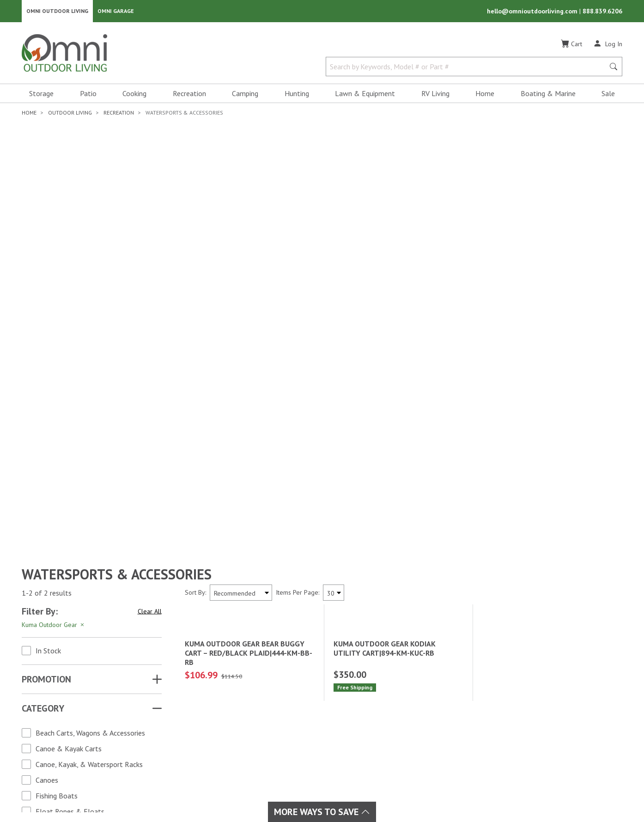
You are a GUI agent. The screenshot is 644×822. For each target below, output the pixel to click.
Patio (88, 95)
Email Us (545, 722)
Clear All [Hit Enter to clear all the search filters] (150, 296)
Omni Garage (116, 12)
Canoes (47, 465)
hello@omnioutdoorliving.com (533, 12)
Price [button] (33, 553)
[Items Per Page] (334, 277)
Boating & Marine (548, 95)
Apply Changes (92, 585)
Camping (245, 95)
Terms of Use (421, 791)
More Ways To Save (322, 812)
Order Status (387, 706)
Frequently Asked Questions (410, 739)
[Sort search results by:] (241, 277)
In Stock (48, 335)
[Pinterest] (55, 742)
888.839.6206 (602, 12)
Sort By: (195, 277)
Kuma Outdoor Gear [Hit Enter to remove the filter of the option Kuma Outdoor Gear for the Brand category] (54, 310)
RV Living (435, 95)
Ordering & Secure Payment (410, 750)
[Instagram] (65, 726)
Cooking (134, 95)
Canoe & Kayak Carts (69, 433)
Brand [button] (36, 524)
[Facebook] (44, 726)
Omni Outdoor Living (57, 12)
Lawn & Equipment (365, 95)
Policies (379, 728)
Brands (186, 695)
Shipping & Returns (397, 717)
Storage (41, 95)
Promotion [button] (46, 364)
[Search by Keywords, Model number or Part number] (468, 68)
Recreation (189, 95)
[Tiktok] (75, 742)
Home (485, 95)
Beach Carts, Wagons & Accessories (90, 418)
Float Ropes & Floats (70, 496)
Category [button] (43, 393)
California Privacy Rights (540, 791)
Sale (608, 95)
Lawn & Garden (295, 706)
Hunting (297, 95)
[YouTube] (85, 726)
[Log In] (608, 45)
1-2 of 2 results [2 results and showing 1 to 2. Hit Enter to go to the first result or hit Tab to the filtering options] (47, 278)
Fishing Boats (57, 481)
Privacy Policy (471, 791)
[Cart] (571, 46)
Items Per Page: (298, 277)
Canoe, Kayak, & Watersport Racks (89, 449)
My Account (385, 695)
